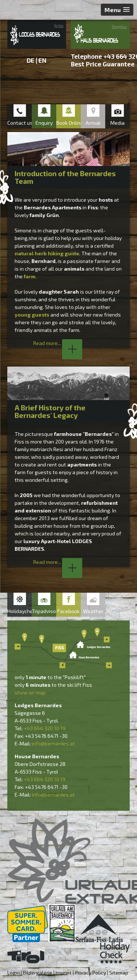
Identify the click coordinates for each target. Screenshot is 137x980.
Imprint (64, 973)
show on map (30, 692)
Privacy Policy (90, 973)
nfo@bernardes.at (54, 743)
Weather (93, 611)
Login (14, 973)
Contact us (20, 123)
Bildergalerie (38, 973)
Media (117, 123)
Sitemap (119, 973)
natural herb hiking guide (47, 253)
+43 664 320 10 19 (45, 728)
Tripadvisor (44, 611)
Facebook (68, 611)
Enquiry (44, 123)
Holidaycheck (20, 611)
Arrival (93, 123)
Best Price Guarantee (103, 64)
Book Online (68, 123)
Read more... (58, 343)
